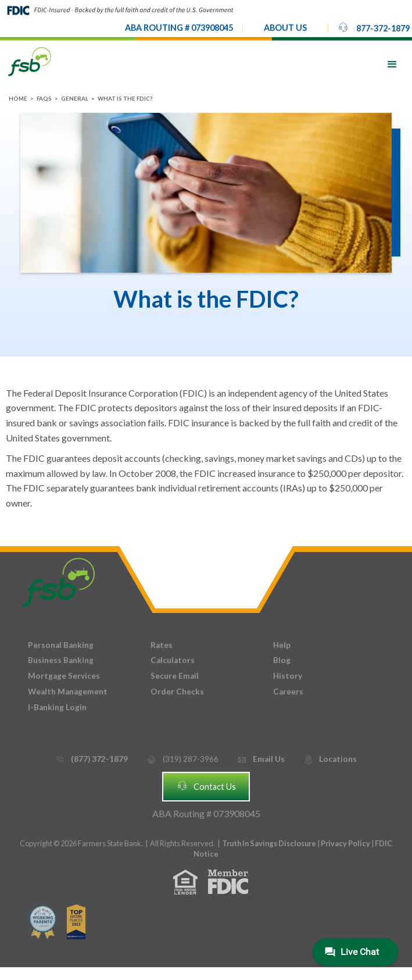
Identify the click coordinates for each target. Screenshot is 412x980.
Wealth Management (68, 692)
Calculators (173, 660)
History (288, 676)
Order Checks (177, 692)
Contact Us (206, 786)
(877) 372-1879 (92, 759)
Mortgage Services (64, 676)
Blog (282, 660)
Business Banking (61, 660)
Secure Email (175, 676)
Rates (162, 645)
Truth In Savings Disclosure (269, 843)
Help (282, 645)
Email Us (261, 759)
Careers (288, 692)
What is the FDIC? (125, 99)
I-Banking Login (57, 707)
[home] (30, 61)
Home (18, 99)
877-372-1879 (374, 27)
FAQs (44, 99)
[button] (285, 28)
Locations (330, 759)
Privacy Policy (346, 843)
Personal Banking (61, 645)
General (75, 99)
